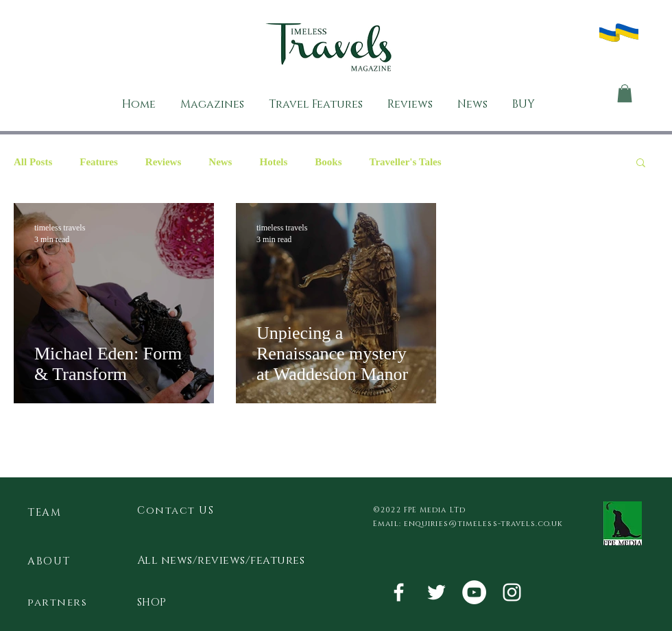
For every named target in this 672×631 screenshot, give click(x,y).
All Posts (33, 162)
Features (99, 162)
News (220, 162)
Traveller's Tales (405, 162)
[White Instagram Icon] (512, 592)
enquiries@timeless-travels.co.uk (483, 524)
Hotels (273, 162)
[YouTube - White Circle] (474, 592)
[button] (625, 93)
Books (328, 162)
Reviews (164, 162)
